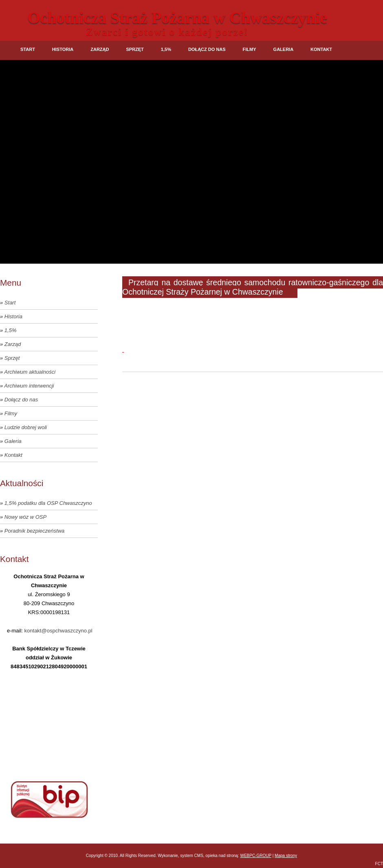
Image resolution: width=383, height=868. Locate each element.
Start (28, 49)
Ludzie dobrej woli (26, 427)
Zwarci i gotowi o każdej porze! (167, 32)
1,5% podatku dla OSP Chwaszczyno (48, 503)
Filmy (250, 49)
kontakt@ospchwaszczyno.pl (58, 631)
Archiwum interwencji (29, 386)
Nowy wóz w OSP (25, 517)
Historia (63, 49)
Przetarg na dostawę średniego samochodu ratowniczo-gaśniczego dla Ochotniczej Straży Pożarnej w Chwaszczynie (253, 287)
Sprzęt (135, 49)
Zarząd (100, 49)
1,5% (166, 49)
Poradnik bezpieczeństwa (34, 531)
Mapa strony (286, 856)
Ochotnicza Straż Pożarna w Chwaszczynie (177, 18)
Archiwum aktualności (30, 372)
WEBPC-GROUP (256, 856)
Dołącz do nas (207, 49)
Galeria (284, 49)
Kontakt (321, 49)
